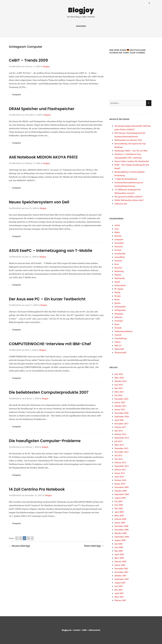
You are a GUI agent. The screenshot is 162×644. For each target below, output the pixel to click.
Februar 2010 (120, 480)
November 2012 (121, 452)
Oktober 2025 (120, 381)
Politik (117, 292)
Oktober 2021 (120, 406)
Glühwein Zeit (121, 204)
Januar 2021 (120, 409)
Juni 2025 (119, 385)
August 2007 (120, 583)
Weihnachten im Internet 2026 (128, 140)
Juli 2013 (118, 441)
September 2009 (122, 494)
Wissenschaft (120, 352)
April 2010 (119, 477)
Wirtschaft (119, 349)
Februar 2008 (120, 561)
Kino (117, 264)
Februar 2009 (120, 519)
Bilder (117, 232)
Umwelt (118, 335)
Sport (117, 324)
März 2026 (119, 378)
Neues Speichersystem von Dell (39, 202)
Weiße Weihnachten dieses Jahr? (129, 200)
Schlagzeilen (120, 310)
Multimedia (120, 278)
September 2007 (122, 579)
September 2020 (122, 416)
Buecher (118, 236)
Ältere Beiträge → (94, 546)
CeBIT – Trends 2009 (28, 60)
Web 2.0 (118, 345)
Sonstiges (119, 321)
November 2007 (121, 572)
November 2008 (121, 530)
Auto (117, 229)
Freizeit (118, 250)
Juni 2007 (119, 586)
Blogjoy (81, 10)
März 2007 (119, 597)
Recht (117, 299)
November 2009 (121, 487)
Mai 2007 (119, 590)
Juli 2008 (118, 544)
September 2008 (122, 537)
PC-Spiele (119, 289)
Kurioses (118, 268)
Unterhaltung (120, 338)
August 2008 (120, 540)
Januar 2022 (120, 402)
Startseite (81, 26)
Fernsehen (119, 243)
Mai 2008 (119, 551)
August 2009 (120, 498)
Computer (17, 94)
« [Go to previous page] (17, 538)
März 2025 (119, 392)
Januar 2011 (120, 473)
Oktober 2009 (120, 491)
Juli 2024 (118, 395)
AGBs (84, 630)
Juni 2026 (119, 374)
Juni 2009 (119, 505)
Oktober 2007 (120, 576)
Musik (117, 282)
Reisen (117, 303)
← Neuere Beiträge (19, 546)
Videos (117, 342)
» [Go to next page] (32, 538)
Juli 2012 (118, 455)
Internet (118, 261)
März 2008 (119, 558)
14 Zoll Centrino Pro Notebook (37, 489)
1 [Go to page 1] (21, 538)
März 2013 (119, 445)
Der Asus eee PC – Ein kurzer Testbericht (47, 299)
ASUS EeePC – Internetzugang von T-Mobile (51, 251)
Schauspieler (120, 307)
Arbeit (117, 225)
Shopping (119, 314)
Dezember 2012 (121, 448)
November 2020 (121, 413)
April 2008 (119, 554)
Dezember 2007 (121, 569)
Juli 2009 (118, 501)
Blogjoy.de (67, 630)
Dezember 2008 (121, 526)
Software (118, 317)
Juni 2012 (119, 459)
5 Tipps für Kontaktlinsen (126, 179)
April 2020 (119, 420)
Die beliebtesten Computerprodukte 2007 (49, 392)
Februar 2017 (120, 427)
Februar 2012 (120, 462)
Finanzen (119, 246)
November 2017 (121, 424)
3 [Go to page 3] (28, 538)
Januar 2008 (120, 565)
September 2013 (122, 438)
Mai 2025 (119, 388)
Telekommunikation (123, 331)
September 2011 (122, 466)
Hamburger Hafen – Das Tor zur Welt (131, 151)
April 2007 (119, 593)
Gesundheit (120, 257)
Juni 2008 (119, 547)
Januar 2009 (120, 523)
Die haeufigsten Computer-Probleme (45, 441)
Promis (118, 296)
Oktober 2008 (120, 533)
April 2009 (119, 512)
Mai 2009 (119, 508)
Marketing (119, 271)
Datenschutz (94, 630)
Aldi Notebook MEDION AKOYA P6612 (43, 157)
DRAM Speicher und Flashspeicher (42, 109)
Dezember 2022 (121, 399)
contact (77, 630)
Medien (118, 275)
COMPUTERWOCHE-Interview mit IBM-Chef (50, 344)
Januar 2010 (120, 484)
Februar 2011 (120, 470)
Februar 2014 (120, 434)
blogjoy (46, 66)
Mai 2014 (119, 431)
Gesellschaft (120, 254)
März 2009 (119, 515)
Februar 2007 (120, 600)
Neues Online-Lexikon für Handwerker (132, 161)
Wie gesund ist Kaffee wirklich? (128, 197)
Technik (118, 328)
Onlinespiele (120, 285)
